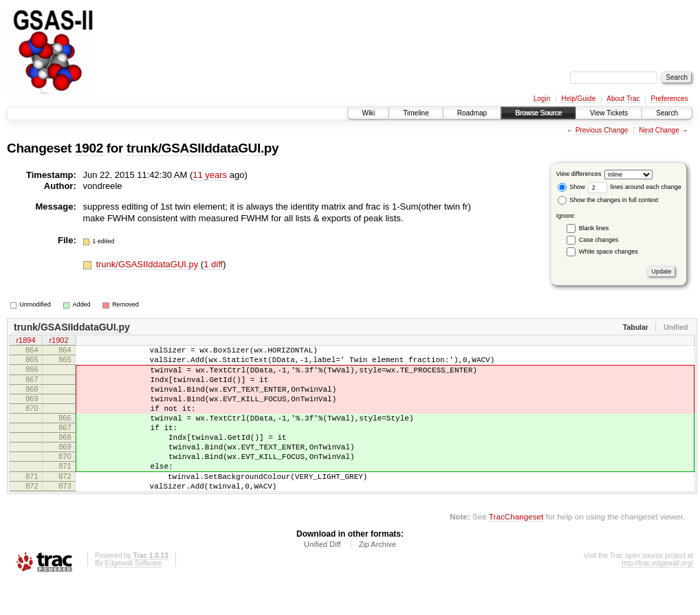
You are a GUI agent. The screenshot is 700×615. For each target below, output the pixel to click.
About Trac (623, 99)
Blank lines (594, 228)
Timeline (416, 113)
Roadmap (472, 113)
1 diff (213, 264)
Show (571, 187)
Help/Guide (578, 99)
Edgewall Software (133, 596)
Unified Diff (322, 577)
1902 (89, 148)
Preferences (670, 99)
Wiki (368, 113)
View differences (579, 174)
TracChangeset (516, 549)
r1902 (58, 342)
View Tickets (609, 113)
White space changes (609, 251)
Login (542, 99)
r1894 (25, 342)
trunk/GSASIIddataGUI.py (203, 148)
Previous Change (602, 130)
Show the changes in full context (608, 200)
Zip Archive (378, 577)
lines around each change (635, 187)
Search (667, 113)
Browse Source (538, 113)
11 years (210, 175)
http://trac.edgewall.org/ (657, 596)
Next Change (659, 130)
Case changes (599, 240)
